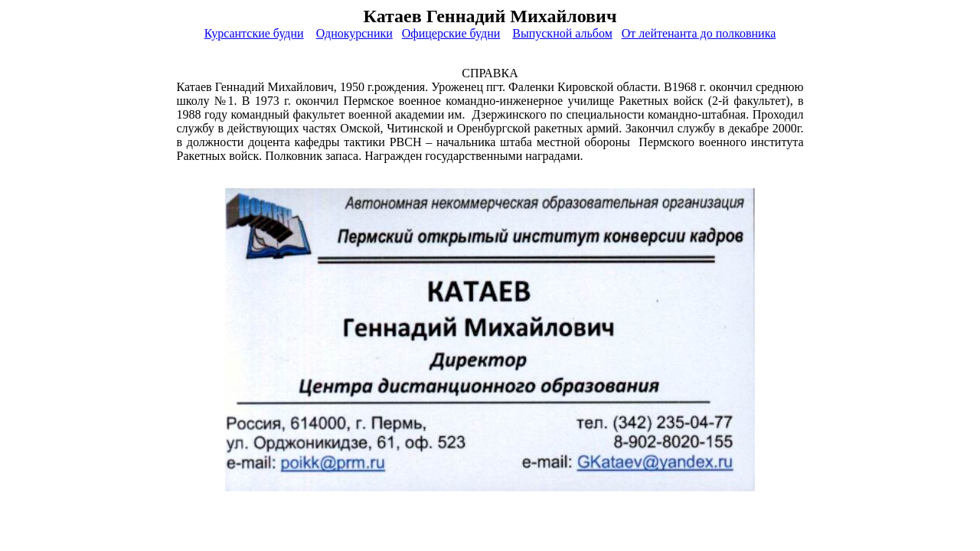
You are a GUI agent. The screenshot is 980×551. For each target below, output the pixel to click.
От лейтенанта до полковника (699, 33)
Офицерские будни (451, 33)
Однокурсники (354, 33)
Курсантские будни (254, 33)
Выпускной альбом (562, 33)
